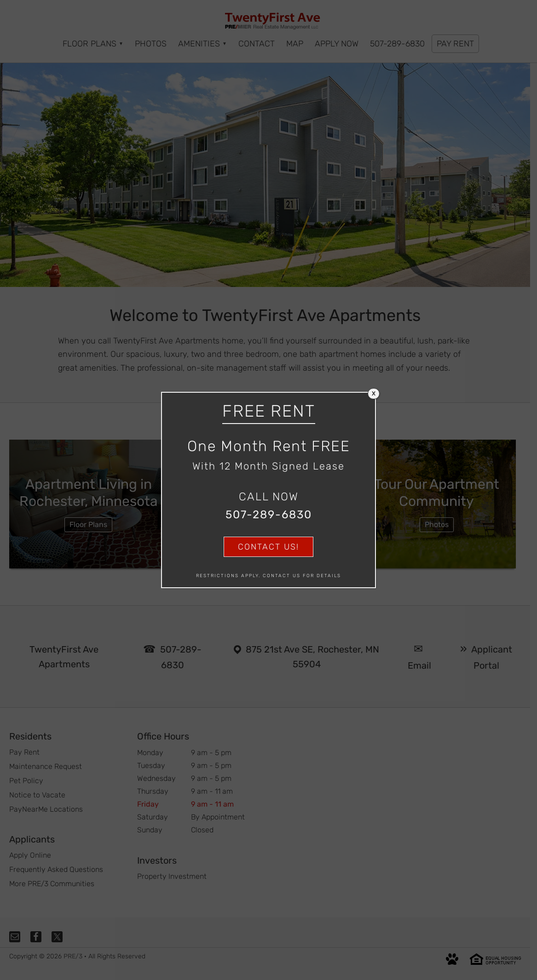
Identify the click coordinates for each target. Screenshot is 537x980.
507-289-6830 (269, 515)
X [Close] (374, 394)
